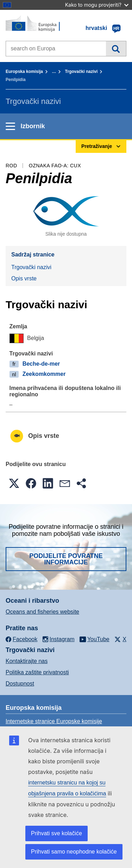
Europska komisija (24, 72)
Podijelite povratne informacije (66, 559)
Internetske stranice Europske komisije (54, 721)
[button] (14, 483)
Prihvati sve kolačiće (56, 833)
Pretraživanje (116, 49)
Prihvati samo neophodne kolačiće (74, 852)
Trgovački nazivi (81, 72)
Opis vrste (24, 278)
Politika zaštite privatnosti (37, 672)
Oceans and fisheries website (42, 612)
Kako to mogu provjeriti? (97, 5)
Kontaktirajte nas (27, 661)
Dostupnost (20, 684)
